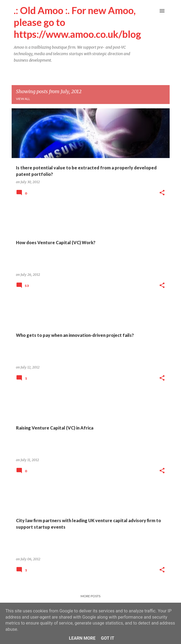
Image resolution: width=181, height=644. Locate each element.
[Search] (151, 11)
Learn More (82, 638)
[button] (162, 193)
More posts (91, 596)
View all (23, 99)
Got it (108, 638)
